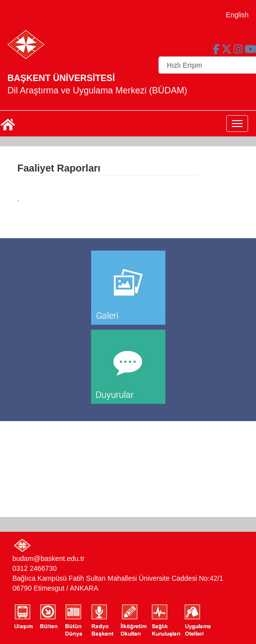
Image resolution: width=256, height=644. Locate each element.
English (237, 15)
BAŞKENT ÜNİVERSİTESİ (61, 78)
